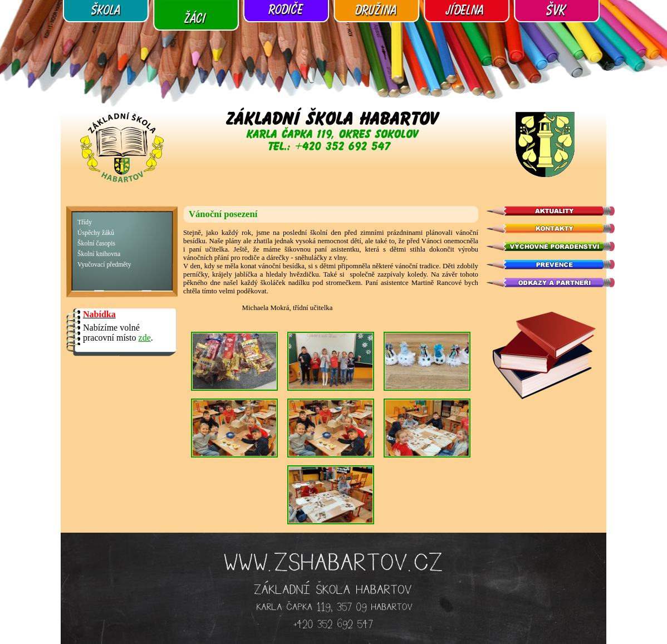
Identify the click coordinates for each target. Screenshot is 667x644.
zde (145, 338)
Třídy (85, 222)
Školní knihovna (99, 254)
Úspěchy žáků (96, 233)
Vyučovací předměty (104, 265)
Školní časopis (96, 244)
